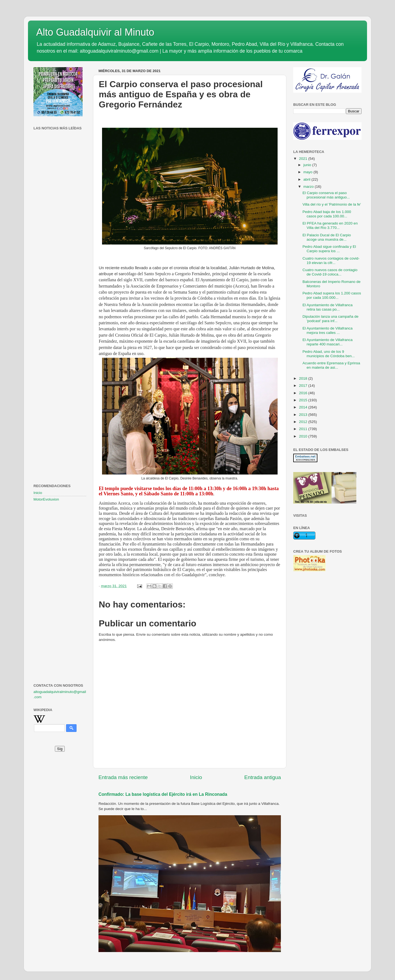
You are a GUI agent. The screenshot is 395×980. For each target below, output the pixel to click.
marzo (309, 187)
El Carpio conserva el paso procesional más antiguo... (326, 195)
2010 (304, 436)
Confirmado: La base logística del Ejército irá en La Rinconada (163, 794)
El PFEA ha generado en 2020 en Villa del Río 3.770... (330, 225)
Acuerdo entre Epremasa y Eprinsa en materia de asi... (331, 365)
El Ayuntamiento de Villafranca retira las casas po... (328, 307)
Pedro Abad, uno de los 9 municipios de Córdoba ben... (329, 354)
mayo (308, 172)
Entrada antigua (263, 777)
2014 (304, 407)
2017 (304, 386)
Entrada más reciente (123, 777)
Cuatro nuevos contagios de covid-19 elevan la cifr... (331, 261)
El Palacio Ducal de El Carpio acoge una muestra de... (327, 237)
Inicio (196, 777)
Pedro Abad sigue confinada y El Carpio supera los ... (329, 249)
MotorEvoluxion (46, 499)
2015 (304, 400)
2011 (304, 429)
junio (308, 165)
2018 (304, 378)
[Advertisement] (60, 221)
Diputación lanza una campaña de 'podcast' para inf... (331, 319)
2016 (304, 393)
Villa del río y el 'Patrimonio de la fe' (332, 204)
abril (307, 179)
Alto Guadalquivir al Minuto (95, 32)
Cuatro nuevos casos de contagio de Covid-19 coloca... (330, 272)
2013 (304, 415)
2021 (304, 159)
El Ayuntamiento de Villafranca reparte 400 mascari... (328, 342)
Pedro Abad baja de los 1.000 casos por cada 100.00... (327, 214)
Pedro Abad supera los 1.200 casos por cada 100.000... (332, 295)
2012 (304, 422)
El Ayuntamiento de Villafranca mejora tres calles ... (328, 330)
